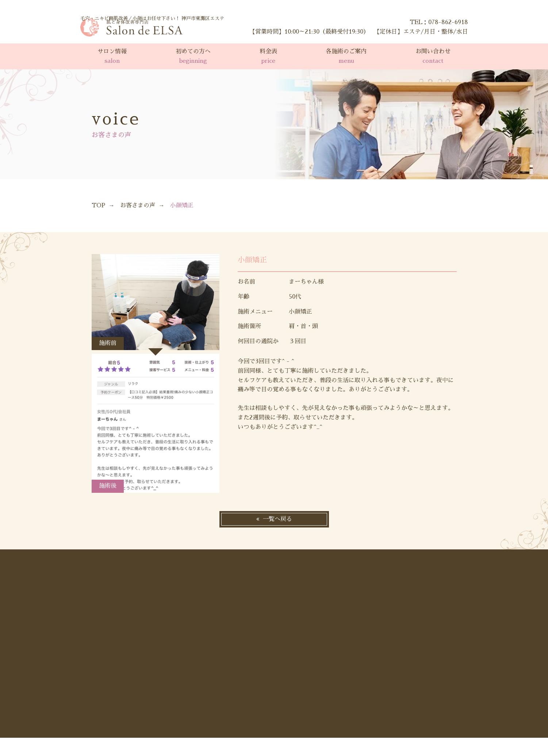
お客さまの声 (138, 206)
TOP (98, 206)
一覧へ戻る (277, 519)
